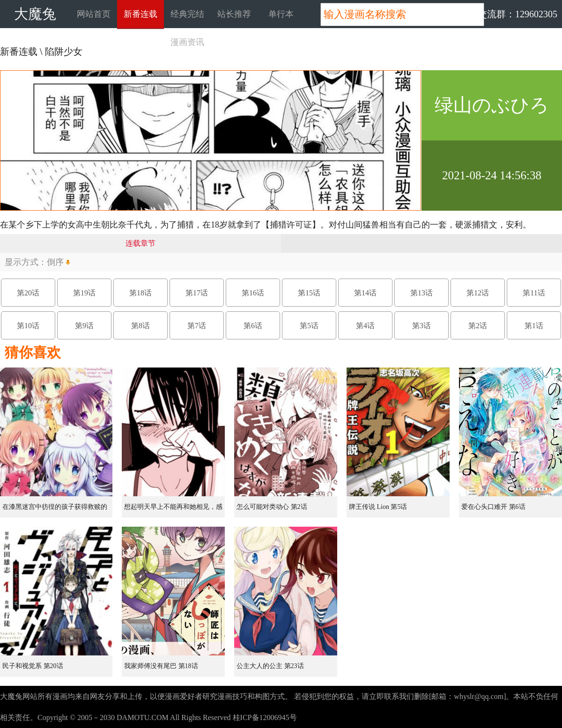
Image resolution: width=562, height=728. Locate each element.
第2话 (478, 326)
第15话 (309, 293)
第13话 (421, 293)
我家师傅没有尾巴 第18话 (161, 666)
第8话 (140, 326)
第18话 (140, 293)
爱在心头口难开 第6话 (493, 507)
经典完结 (187, 14)
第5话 (309, 326)
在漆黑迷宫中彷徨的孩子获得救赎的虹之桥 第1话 (55, 510)
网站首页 (94, 14)
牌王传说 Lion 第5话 (378, 507)
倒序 (55, 262)
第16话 (253, 293)
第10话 (28, 326)
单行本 (281, 14)
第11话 (534, 293)
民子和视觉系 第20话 (33, 666)
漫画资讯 (187, 42)
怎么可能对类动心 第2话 (272, 507)
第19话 (84, 293)
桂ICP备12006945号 (265, 717)
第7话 (197, 326)
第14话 (365, 293)
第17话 (197, 293)
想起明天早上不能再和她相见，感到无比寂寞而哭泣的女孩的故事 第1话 (174, 510)
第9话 (84, 326)
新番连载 (140, 14)
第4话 (365, 326)
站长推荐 (234, 14)
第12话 (478, 293)
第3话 (421, 326)
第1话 (534, 326)
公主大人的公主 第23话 (270, 666)
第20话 (28, 293)
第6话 (253, 326)
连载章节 (140, 243)
